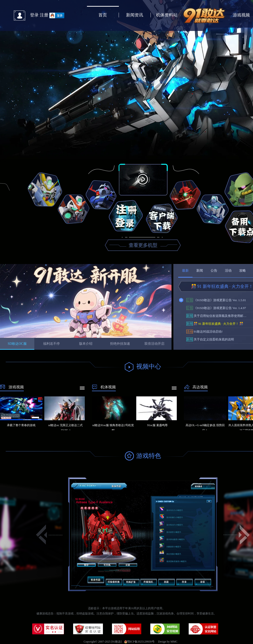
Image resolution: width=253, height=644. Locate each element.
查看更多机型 (143, 245)
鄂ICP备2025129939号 (139, 642)
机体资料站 (167, 15)
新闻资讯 (135, 15)
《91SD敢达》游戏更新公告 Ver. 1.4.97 (216, 308)
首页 (103, 15)
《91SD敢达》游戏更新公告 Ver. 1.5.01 (216, 300)
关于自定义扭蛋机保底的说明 (210, 339)
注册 (44, 15)
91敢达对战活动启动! (205, 332)
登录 (34, 15)
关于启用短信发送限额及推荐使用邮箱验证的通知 (218, 316)
